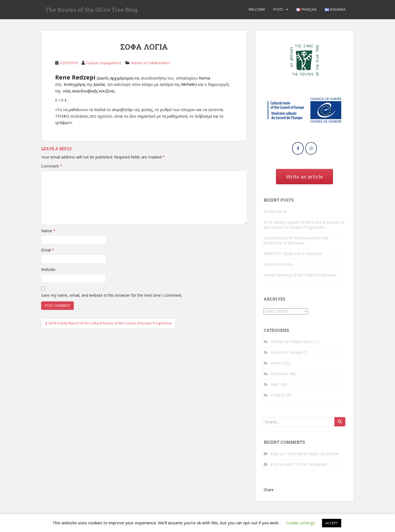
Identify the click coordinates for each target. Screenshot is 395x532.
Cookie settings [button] (301, 523)
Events (277, 363)
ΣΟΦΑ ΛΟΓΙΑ (275, 212)
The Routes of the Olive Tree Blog (91, 10)
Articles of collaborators (151, 63)
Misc (275, 384)
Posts (278, 9)
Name (48, 231)
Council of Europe (287, 352)
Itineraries (280, 374)
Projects (278, 395)
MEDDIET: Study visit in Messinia (293, 254)
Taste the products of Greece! (312, 454)
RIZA (274, 454)
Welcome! (257, 9)
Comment (52, 166)
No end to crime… (280, 264)
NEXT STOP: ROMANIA (306, 464)
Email (48, 250)
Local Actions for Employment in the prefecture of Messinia (296, 240)
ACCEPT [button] (332, 523)
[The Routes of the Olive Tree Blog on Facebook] (298, 148)
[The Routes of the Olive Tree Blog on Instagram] (311, 148)
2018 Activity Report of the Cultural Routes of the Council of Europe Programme (304, 225)
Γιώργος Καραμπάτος (104, 63)
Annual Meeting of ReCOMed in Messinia (300, 275)
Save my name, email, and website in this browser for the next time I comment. (112, 295)
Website (48, 269)
